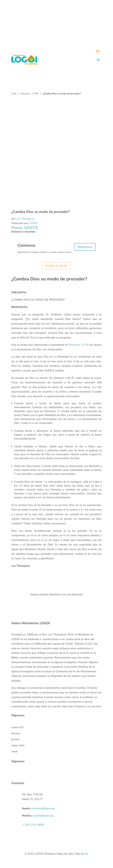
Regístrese (85, 247)
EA (86, 854)
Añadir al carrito (56, 266)
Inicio (14, 94)
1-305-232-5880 (33, 825)
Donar (14, 751)
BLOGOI (15, 739)
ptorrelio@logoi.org (43, 808)
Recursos (26, 94)
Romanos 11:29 (79, 345)
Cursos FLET (18, 727)
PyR (36, 94)
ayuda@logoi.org (43, 816)
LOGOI (33, 223)
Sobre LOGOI (18, 745)
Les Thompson (25, 219)
